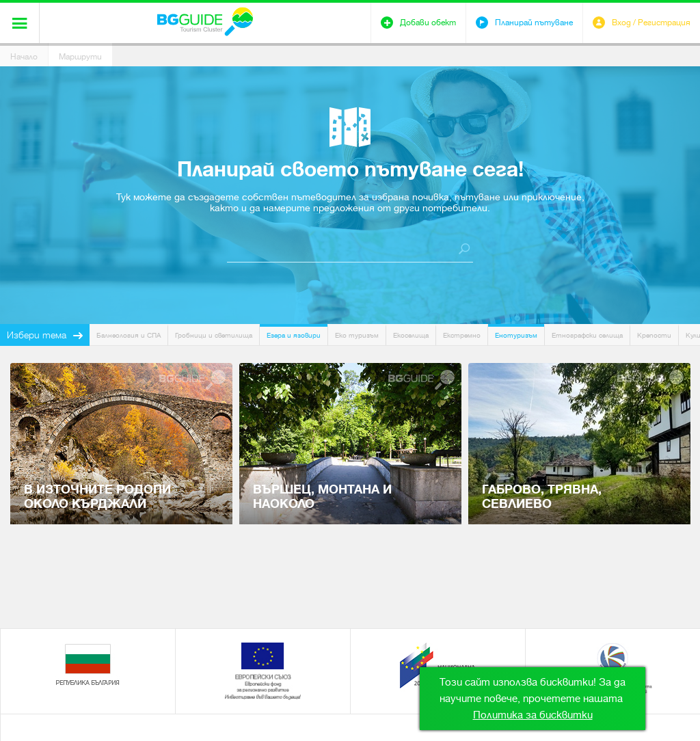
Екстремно (462, 335)
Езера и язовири (294, 335)
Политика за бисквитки (533, 715)
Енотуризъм (516, 335)
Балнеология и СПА (129, 335)
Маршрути (80, 57)
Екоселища (411, 335)
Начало (24, 57)
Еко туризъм (357, 335)
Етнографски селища (587, 335)
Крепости (654, 335)
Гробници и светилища (214, 335)
